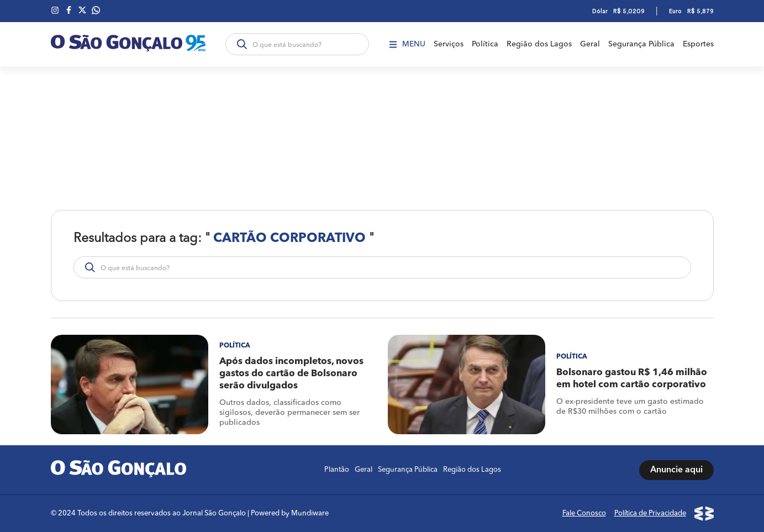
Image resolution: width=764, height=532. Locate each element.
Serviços (449, 44)
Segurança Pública (641, 44)
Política (485, 44)
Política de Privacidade (650, 513)
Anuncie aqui (676, 470)
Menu (407, 44)
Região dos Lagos (539, 44)
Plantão (337, 470)
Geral (590, 44)
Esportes (698, 44)
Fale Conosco (584, 513)
